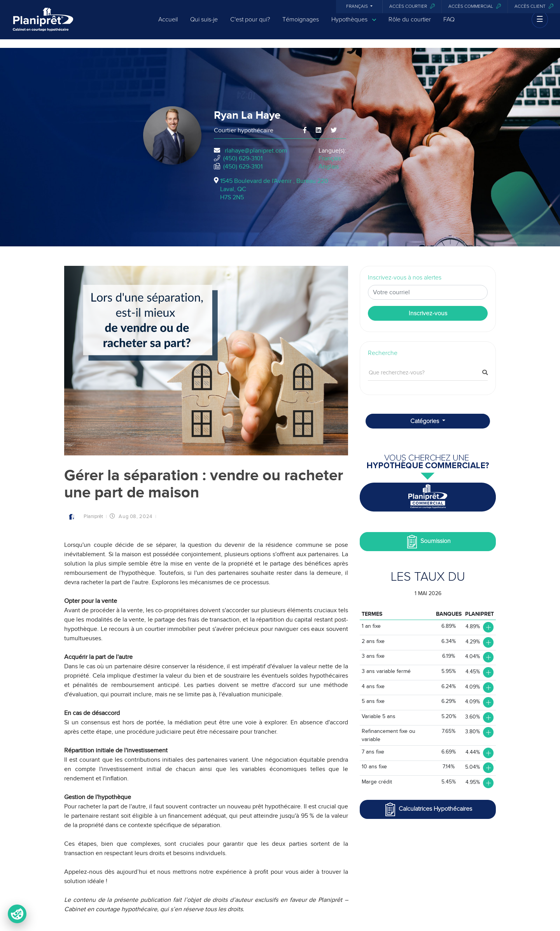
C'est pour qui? (250, 24)
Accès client (534, 6)
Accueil (168, 24)
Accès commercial (475, 6)
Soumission (428, 542)
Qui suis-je (204, 24)
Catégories (425, 421)
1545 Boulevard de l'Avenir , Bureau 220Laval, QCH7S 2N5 (274, 189)
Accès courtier (412, 6)
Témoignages (301, 24)
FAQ (449, 24)
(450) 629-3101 (243, 158)
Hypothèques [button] (354, 24)
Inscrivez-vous (428, 313)
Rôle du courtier (410, 24)
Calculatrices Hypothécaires (428, 809)
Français (358, 7)
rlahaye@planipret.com (256, 151)
